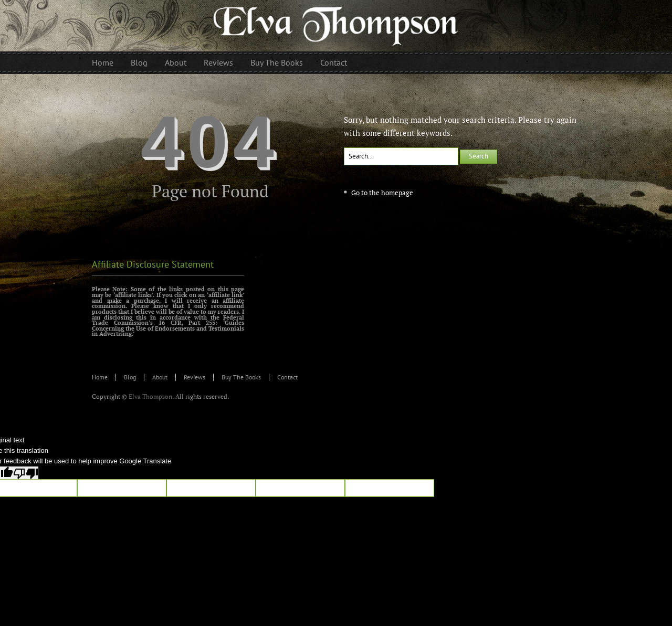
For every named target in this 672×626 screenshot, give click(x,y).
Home (100, 377)
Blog (130, 377)
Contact (287, 377)
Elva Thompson (150, 396)
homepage (397, 193)
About (160, 377)
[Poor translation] (26, 473)
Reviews (195, 377)
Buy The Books (241, 377)
